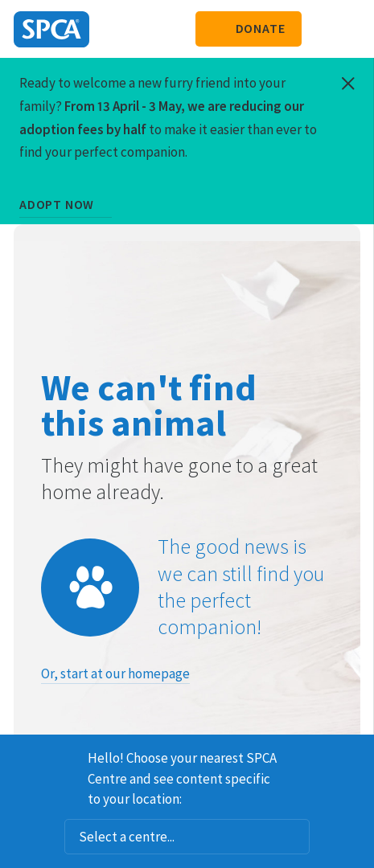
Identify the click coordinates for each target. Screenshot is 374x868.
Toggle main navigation (348, 29)
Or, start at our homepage (115, 674)
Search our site (322, 29)
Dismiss (356, 755)
